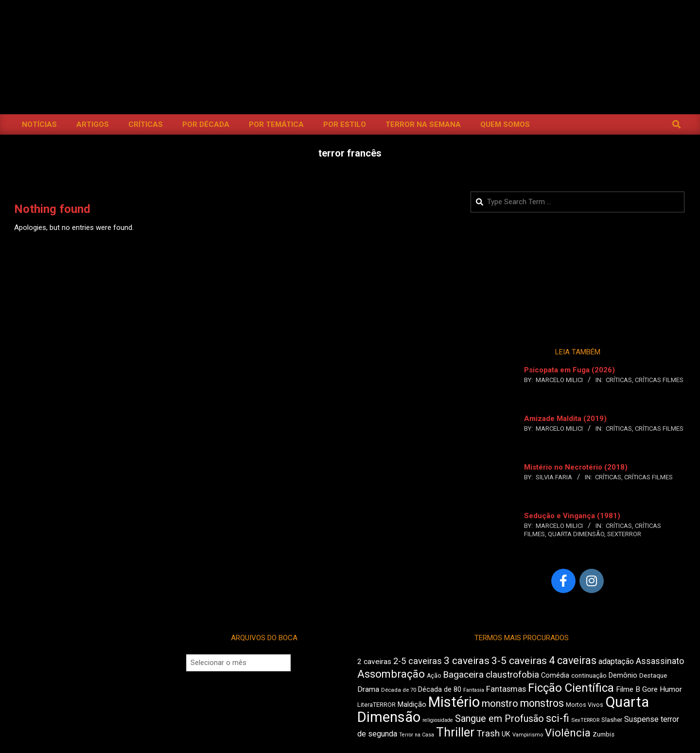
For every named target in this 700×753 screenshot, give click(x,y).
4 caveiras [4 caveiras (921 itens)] (573, 660)
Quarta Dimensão (576, 534)
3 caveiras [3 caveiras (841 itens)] (467, 661)
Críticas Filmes (659, 380)
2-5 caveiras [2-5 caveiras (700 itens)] (418, 661)
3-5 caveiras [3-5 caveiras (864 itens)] (519, 661)
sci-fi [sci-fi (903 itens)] (558, 718)
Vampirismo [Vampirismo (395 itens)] (528, 735)
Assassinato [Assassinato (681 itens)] (660, 661)
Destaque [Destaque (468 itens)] (653, 675)
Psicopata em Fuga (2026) (569, 370)
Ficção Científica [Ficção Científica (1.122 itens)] (571, 688)
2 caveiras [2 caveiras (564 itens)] (374, 662)
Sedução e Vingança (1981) (572, 516)
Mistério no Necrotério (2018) (576, 467)
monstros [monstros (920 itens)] (542, 703)
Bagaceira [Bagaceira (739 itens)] (463, 674)
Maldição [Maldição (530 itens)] (412, 704)
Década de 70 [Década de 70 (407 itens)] (399, 690)
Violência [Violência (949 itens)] (568, 733)
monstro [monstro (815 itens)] (500, 703)
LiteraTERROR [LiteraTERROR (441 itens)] (376, 705)
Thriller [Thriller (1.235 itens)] (455, 732)
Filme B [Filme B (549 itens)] (628, 689)
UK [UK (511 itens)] (506, 734)
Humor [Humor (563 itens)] (671, 689)
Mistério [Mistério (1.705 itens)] (454, 702)
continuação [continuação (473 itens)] (589, 675)
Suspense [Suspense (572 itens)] (641, 719)
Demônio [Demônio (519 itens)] (623, 675)
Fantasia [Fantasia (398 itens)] (474, 690)
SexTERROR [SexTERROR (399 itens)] (585, 720)
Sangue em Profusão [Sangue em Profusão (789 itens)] (499, 719)
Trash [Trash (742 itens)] (488, 733)
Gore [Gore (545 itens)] (650, 689)
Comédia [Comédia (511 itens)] (555, 675)
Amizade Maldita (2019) (565, 419)
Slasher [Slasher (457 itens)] (612, 720)
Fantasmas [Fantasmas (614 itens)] (506, 689)
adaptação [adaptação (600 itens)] (616, 661)
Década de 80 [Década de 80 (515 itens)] (440, 690)
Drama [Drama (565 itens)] (368, 689)
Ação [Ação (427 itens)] (434, 676)
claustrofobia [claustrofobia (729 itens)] (512, 675)
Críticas (619, 380)
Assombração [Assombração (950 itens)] (391, 674)
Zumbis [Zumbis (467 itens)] (604, 734)
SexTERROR (624, 534)
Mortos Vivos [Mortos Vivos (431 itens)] (585, 705)
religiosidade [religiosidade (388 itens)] (438, 720)
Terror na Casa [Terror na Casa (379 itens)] (417, 735)
